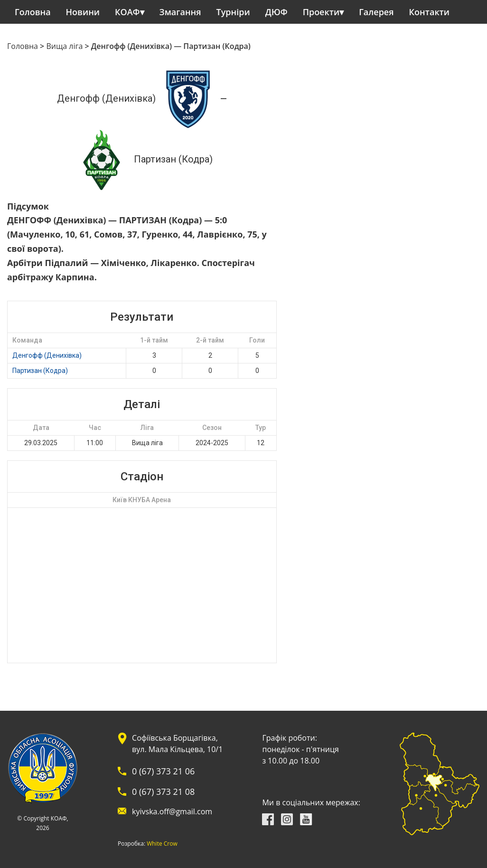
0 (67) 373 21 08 (163, 792)
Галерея (376, 12)
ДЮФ (276, 12)
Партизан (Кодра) (40, 371)
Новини (83, 12)
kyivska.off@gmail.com (172, 811)
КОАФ (127, 12)
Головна (33, 12)
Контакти (430, 12)
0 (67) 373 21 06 (163, 771)
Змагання (180, 12)
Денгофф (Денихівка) (47, 355)
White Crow (162, 844)
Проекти (321, 12)
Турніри (233, 12)
